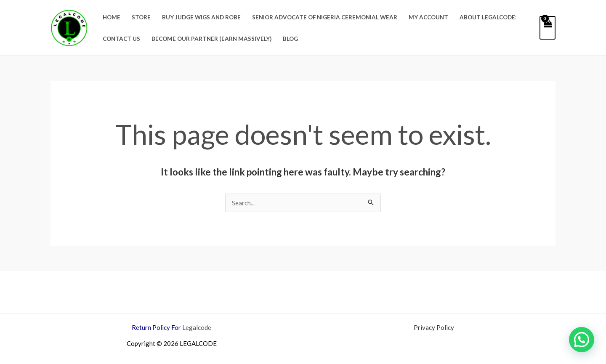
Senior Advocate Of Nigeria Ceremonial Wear (325, 17)
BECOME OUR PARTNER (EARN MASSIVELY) (211, 39)
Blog (290, 39)
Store (141, 17)
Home (112, 17)
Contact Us (121, 39)
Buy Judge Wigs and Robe (201, 17)
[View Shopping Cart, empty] (548, 28)
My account (428, 17)
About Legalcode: (488, 17)
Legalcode (197, 327)
